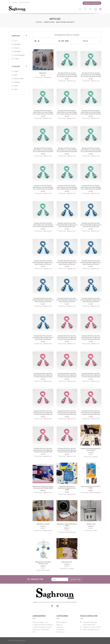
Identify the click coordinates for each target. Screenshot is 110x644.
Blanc (16, 71)
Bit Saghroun (61, 629)
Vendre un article (92, 3)
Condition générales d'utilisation (43, 625)
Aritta (95, 530)
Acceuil (39, 22)
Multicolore (19, 79)
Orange (17, 82)
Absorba (17, 44)
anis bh (47, 570)
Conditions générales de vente (42, 627)
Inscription (75, 579)
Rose (16, 86)
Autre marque (19, 55)
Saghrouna (60, 627)
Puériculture (49, 22)
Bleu (16, 75)
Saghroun (59, 625)
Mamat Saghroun (62, 622)
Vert (16, 89)
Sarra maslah (47, 77)
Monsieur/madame (95, 492)
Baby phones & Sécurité (65, 22)
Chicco (17, 48)
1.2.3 (16, 41)
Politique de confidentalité (41, 629)
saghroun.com (71, 81)
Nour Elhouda (71, 532)
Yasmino (71, 568)
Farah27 (95, 457)
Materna (17, 52)
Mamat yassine (47, 530)
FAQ (34, 632)
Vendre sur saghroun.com (41, 622)
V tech (17, 59)
